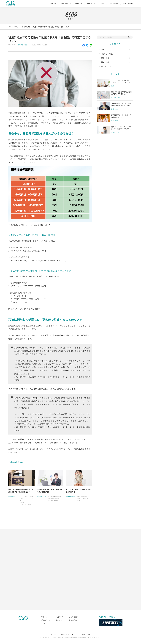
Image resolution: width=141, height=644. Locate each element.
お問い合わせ (128, 4)
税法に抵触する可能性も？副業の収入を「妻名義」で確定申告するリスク (45, 27)
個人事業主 (85, 496)
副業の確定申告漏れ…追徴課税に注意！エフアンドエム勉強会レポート (21, 491)
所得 (79, 496)
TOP (10, 27)
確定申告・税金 (22, 45)
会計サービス (12, 496)
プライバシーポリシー (83, 634)
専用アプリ (91, 4)
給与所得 (55, 500)
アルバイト (85, 498)
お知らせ (53, 4)
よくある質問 (114, 4)
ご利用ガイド (78, 4)
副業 (39, 45)
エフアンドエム (25, 496)
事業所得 (57, 498)
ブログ (102, 4)
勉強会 (22, 502)
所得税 (34, 45)
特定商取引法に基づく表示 (67, 634)
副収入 (80, 500)
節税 (55, 496)
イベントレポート (26, 504)
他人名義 (45, 45)
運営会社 (54, 634)
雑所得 (51, 498)
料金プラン (64, 4)
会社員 (60, 496)
